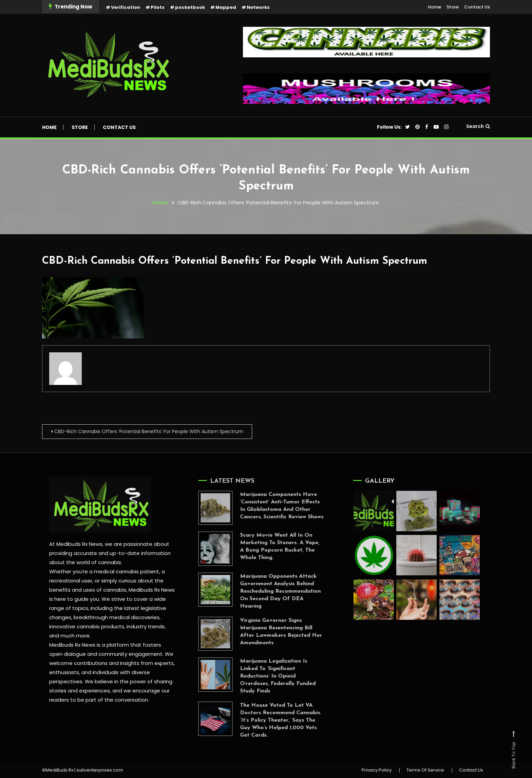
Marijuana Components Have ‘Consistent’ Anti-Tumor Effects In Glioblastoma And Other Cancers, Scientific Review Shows (271, 506)
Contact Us (477, 7)
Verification (126, 7)
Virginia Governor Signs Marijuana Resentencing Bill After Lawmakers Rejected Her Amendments (271, 632)
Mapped (226, 7)
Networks (258, 7)
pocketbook (190, 7)
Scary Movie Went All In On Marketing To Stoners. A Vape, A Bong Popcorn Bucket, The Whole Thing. (269, 547)
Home (434, 7)
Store (453, 7)
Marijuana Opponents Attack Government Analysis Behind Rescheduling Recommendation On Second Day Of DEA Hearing (270, 591)
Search (478, 126)
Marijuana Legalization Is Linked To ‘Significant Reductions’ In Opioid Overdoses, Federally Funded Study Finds (268, 676)
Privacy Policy (377, 770)
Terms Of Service (425, 770)
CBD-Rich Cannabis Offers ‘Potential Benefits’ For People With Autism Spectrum (235, 261)
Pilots (158, 7)
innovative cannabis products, (87, 626)
